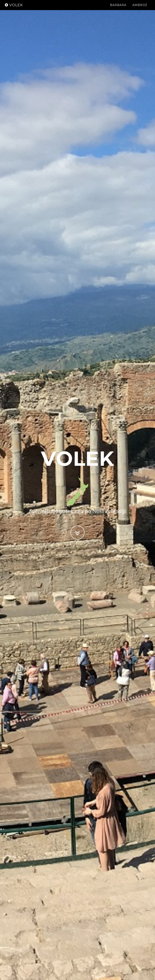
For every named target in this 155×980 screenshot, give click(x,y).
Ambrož (140, 9)
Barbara (118, 9)
